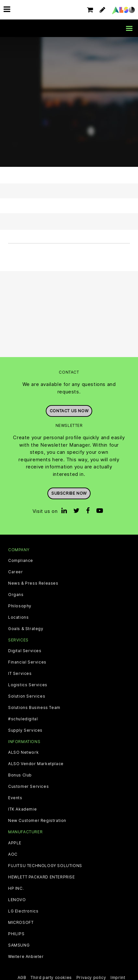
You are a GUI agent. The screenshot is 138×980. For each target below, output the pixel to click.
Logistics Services (28, 685)
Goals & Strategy (26, 629)
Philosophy (20, 606)
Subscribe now (69, 493)
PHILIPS (16, 934)
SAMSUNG (19, 945)
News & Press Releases (33, 583)
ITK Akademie (22, 809)
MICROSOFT (21, 923)
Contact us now (69, 411)
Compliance (21, 561)
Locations (18, 617)
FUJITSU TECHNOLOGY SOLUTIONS (45, 866)
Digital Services (25, 651)
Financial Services (27, 662)
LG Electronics (23, 911)
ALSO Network (23, 752)
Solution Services (27, 696)
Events (15, 798)
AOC (13, 854)
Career (16, 572)
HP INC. (16, 888)
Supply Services (25, 730)
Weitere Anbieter (26, 957)
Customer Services (28, 787)
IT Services (20, 674)
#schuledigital (23, 719)
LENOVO (17, 900)
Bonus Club (20, 775)
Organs (16, 595)
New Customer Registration (37, 821)
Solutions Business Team (34, 708)
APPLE (15, 843)
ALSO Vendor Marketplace (36, 764)
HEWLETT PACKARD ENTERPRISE (42, 877)
